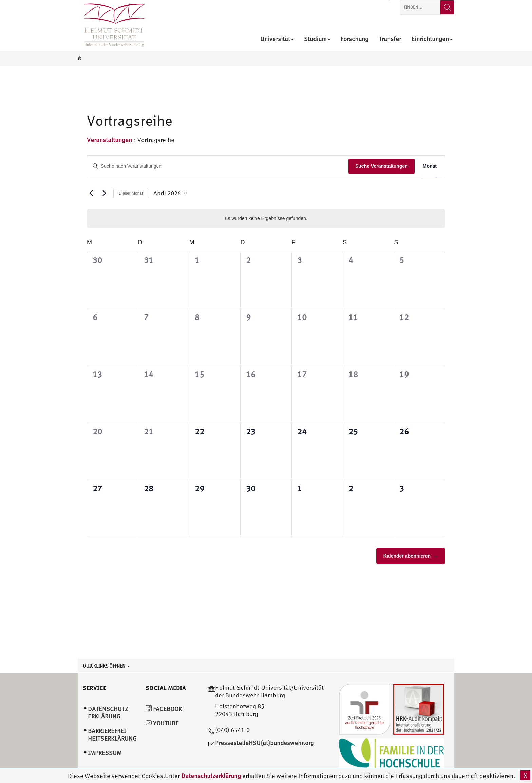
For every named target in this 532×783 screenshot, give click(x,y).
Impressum (105, 753)
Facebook (164, 709)
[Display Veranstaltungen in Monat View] (430, 166)
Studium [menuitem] (317, 39)
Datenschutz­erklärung (109, 713)
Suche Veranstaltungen (382, 166)
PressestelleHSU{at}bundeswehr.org (264, 743)
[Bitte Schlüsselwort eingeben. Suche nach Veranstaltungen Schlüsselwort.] (218, 166)
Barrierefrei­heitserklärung (112, 735)
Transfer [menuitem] (390, 39)
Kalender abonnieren (407, 556)
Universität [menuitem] (277, 39)
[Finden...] (447, 7)
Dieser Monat (131, 193)
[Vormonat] (91, 193)
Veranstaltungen (109, 140)
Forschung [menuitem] (355, 39)
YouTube (162, 723)
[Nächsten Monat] (104, 193)
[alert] (266, 218)
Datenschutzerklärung (211, 776)
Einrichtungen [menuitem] (432, 39)
